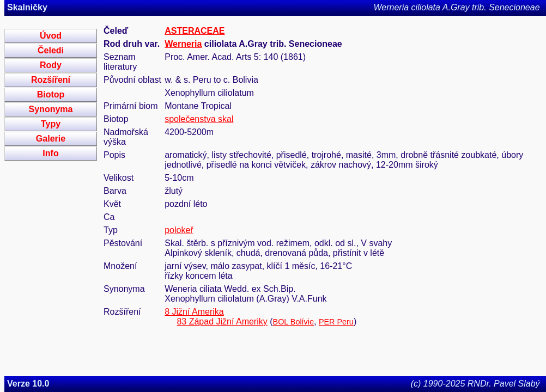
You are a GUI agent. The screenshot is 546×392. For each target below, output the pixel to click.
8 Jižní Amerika (194, 312)
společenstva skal (199, 119)
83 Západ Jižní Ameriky (222, 321)
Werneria (183, 44)
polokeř (179, 230)
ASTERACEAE (195, 31)
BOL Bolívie (293, 322)
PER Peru (336, 322)
